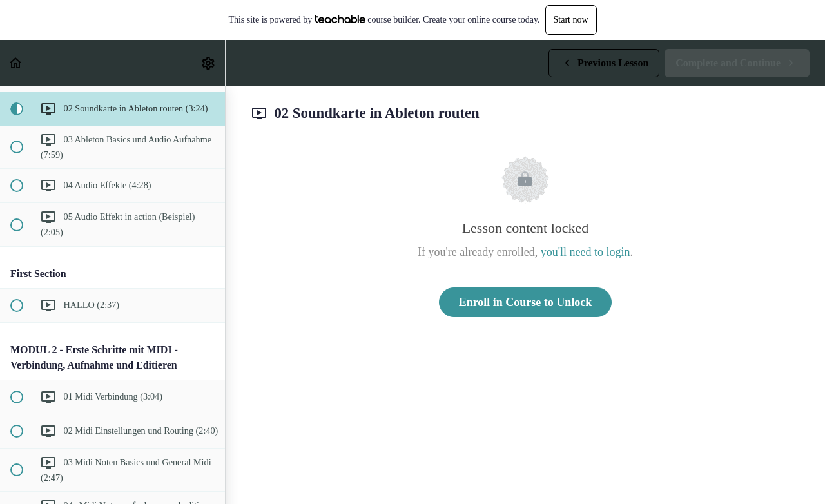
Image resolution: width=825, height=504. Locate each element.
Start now (571, 20)
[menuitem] (209, 63)
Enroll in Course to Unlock (526, 302)
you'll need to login (586, 252)
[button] (16, 63)
